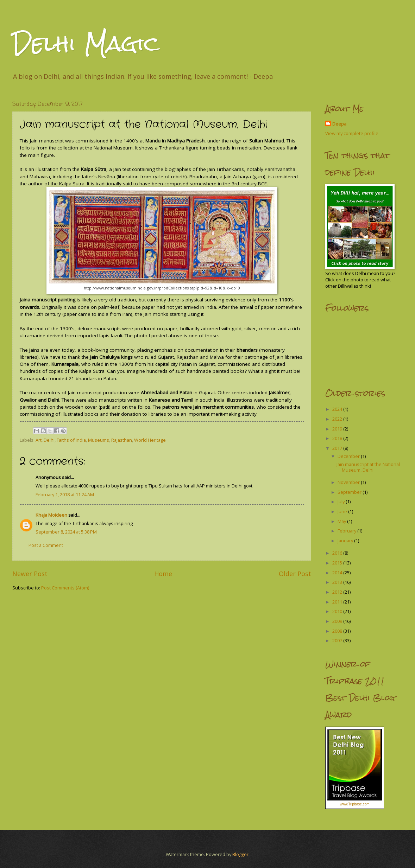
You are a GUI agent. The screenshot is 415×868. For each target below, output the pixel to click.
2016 (338, 553)
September (350, 492)
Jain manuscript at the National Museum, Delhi (368, 467)
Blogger (240, 854)
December (349, 456)
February (347, 531)
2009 (338, 621)
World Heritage (150, 440)
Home (163, 574)
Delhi (49, 440)
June (343, 511)
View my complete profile (352, 133)
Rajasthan (122, 440)
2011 (338, 602)
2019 (338, 429)
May (342, 521)
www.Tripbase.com (354, 804)
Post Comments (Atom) (65, 588)
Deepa (339, 124)
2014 (338, 573)
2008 (338, 631)
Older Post (295, 574)
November (349, 482)
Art (39, 440)
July (342, 502)
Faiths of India (71, 440)
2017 (338, 448)
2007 (338, 640)
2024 (338, 409)
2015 (338, 563)
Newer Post (30, 574)
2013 (338, 582)
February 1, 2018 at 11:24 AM (65, 494)
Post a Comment (46, 545)
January (346, 541)
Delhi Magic (86, 43)
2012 (338, 592)
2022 (338, 419)
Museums (99, 440)
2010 (338, 611)
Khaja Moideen (51, 515)
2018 (338, 438)
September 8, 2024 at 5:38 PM (66, 532)
